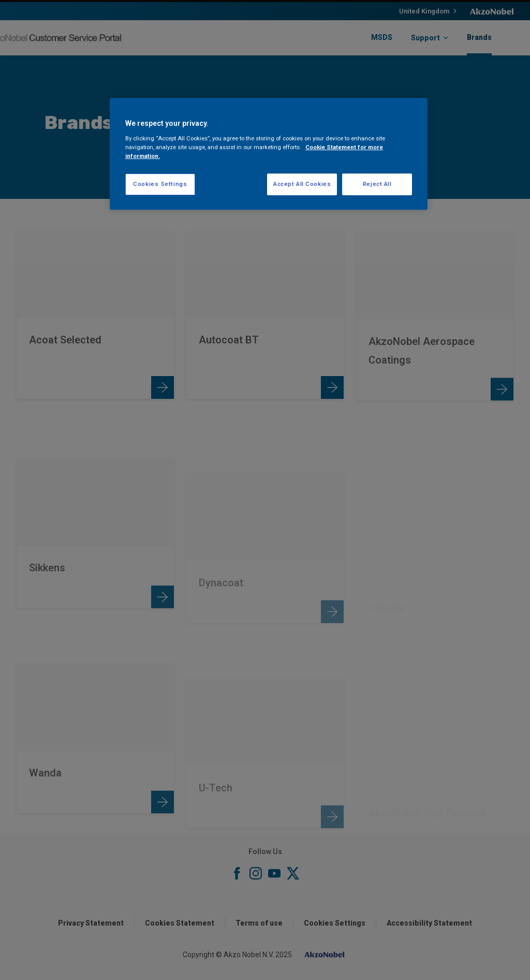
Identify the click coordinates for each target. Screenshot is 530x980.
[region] (269, 154)
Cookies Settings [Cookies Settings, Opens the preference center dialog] (160, 184)
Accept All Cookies (302, 184)
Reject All (377, 184)
